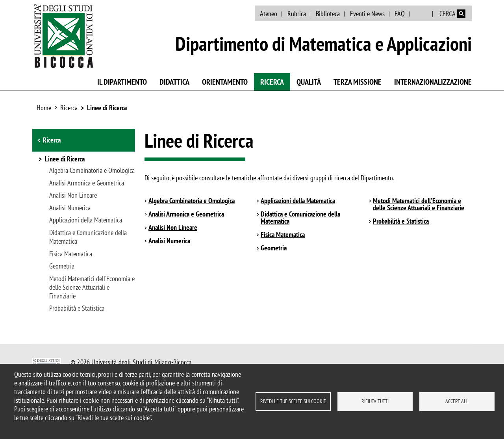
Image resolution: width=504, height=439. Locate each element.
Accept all (457, 401)
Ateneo (269, 14)
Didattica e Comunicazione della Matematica (88, 237)
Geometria (62, 266)
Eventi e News (367, 14)
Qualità (309, 82)
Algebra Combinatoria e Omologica (92, 170)
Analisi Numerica (70, 208)
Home (44, 108)
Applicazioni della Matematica (86, 220)
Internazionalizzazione (433, 82)
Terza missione (358, 82)
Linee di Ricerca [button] (65, 159)
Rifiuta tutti (375, 401)
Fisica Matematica (71, 254)
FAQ (400, 14)
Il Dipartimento (122, 82)
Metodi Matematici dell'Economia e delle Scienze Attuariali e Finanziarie (92, 287)
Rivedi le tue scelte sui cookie (293, 401)
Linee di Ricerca (107, 108)
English (422, 14)
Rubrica (297, 14)
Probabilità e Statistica (77, 308)
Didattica (174, 82)
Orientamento (225, 82)
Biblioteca (328, 14)
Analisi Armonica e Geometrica (87, 183)
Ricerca (272, 82)
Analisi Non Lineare (73, 195)
